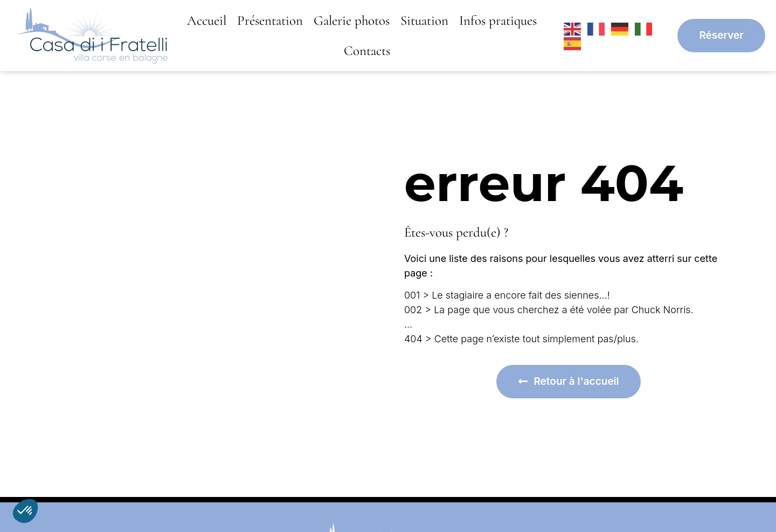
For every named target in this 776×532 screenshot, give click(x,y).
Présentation (270, 20)
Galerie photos (352, 20)
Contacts (367, 51)
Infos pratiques (498, 20)
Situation (424, 20)
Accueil (207, 20)
